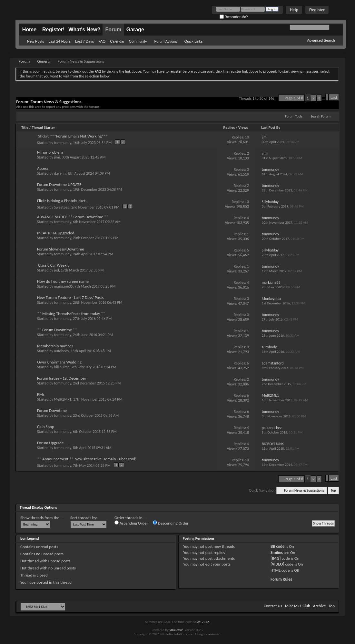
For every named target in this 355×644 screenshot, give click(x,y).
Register (317, 10)
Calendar (117, 41)
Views (243, 128)
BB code (277, 546)
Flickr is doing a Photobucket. (62, 201)
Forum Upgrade (50, 443)
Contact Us (273, 606)
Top (333, 491)
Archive (319, 606)
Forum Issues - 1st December (62, 378)
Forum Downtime (52, 410)
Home (29, 30)
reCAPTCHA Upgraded (56, 233)
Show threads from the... (41, 518)
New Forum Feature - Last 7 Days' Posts (70, 297)
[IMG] (276, 558)
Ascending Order (131, 523)
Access (43, 168)
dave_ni (60, 173)
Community (138, 41)
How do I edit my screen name (63, 281)
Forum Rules (281, 579)
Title (25, 128)
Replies (229, 128)
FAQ (102, 41)
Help (294, 10)
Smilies (277, 552)
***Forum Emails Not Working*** (79, 136)
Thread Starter (44, 128)
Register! (53, 30)
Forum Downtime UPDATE (59, 184)
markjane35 (64, 286)
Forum (113, 30)
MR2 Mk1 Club (298, 606)
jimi (57, 157)
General (44, 61)
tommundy (63, 143)
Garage (135, 30)
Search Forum (321, 116)
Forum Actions (165, 41)
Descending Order (171, 523)
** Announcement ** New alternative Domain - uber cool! (87, 459)
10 (247, 137)
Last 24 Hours (60, 41)
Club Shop (46, 427)
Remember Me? (234, 17)
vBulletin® (177, 630)
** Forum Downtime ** (57, 330)
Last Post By (271, 128)
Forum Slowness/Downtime (61, 249)
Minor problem (50, 152)
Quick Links (194, 41)
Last (334, 97)
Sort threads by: (84, 518)
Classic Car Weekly (54, 265)
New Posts (36, 41)
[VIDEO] (277, 564)
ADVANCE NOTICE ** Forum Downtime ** (73, 217)
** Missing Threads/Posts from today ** (71, 314)
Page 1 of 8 (294, 98)
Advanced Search (321, 40)
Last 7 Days (84, 41)
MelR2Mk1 (63, 399)
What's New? (84, 30)
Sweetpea (62, 207)
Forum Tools (294, 116)
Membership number (55, 346)
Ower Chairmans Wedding (59, 362)
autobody (62, 351)
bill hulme (62, 367)
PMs (41, 394)
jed (57, 270)
